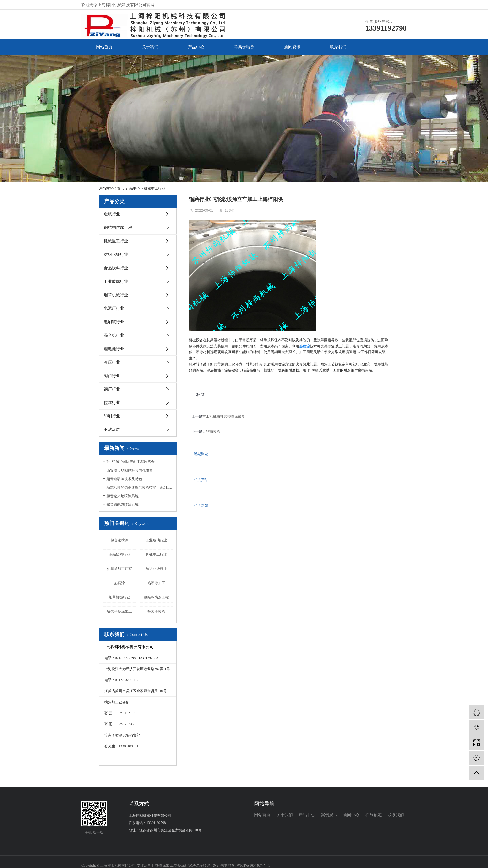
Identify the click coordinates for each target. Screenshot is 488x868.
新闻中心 (351, 815)
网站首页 (104, 47)
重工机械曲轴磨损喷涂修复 (224, 417)
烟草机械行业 (116, 295)
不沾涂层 (112, 430)
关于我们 (150, 47)
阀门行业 (112, 376)
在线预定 (374, 815)
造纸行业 (112, 214)
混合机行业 (114, 335)
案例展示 (329, 815)
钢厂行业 (112, 389)
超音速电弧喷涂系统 (123, 505)
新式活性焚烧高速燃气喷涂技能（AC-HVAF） (140, 487)
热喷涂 (119, 583)
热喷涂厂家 (183, 866)
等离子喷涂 (244, 47)
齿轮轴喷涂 (211, 432)
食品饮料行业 (116, 268)
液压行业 (112, 362)
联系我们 (338, 47)
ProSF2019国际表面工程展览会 (131, 462)
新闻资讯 (292, 47)
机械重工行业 (155, 188)
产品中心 (196, 47)
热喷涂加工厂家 (119, 569)
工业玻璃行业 (116, 281)
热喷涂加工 (156, 583)
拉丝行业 (112, 403)
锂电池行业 (114, 349)
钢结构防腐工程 (118, 228)
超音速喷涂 (119, 540)
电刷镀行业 (114, 322)
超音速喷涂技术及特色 (124, 479)
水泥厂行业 (114, 308)
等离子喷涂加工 (119, 611)
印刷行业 (112, 416)
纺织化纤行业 (116, 254)
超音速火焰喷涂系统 (123, 496)
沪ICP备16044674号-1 (253, 866)
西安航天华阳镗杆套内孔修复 (130, 470)
